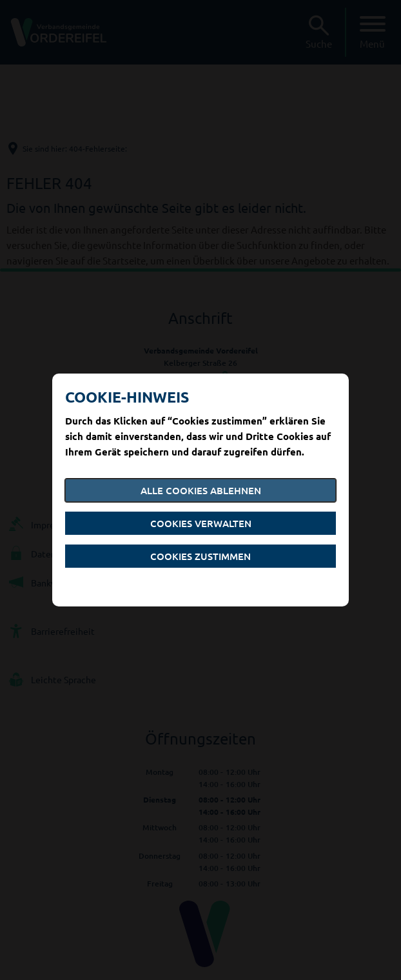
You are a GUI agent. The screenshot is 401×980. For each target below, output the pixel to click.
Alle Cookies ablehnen (201, 490)
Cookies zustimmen (200, 556)
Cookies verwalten (201, 523)
